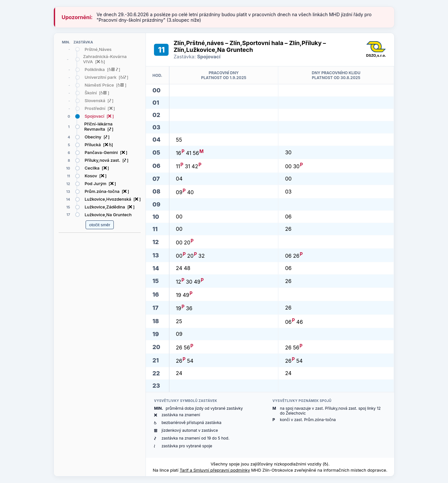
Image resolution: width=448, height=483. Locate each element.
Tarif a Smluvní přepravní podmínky (215, 470)
